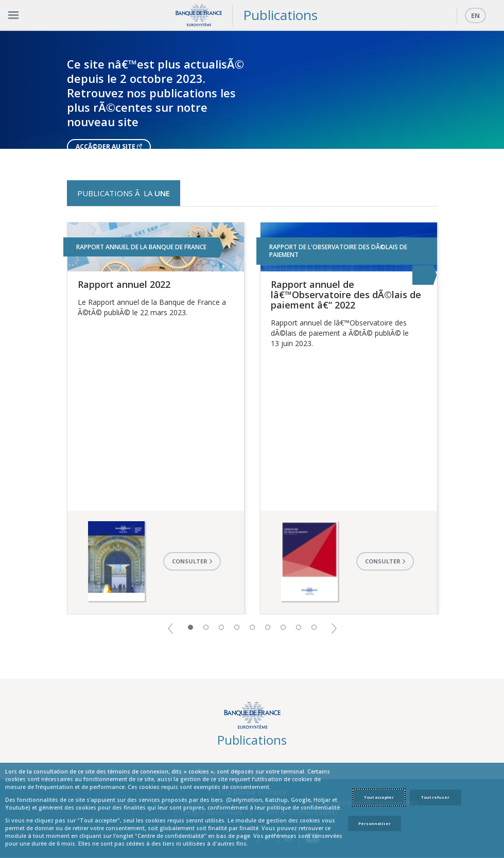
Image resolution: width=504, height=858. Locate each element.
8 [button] (299, 627)
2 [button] (206, 627)
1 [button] (190, 627)
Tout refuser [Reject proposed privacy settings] (435, 797)
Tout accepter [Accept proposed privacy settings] (379, 797)
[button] (170, 628)
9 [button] (314, 627)
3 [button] (221, 627)
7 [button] (283, 627)
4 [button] (237, 627)
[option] (252, 90)
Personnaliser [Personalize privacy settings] (375, 823)
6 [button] (268, 627)
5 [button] (252, 627)
